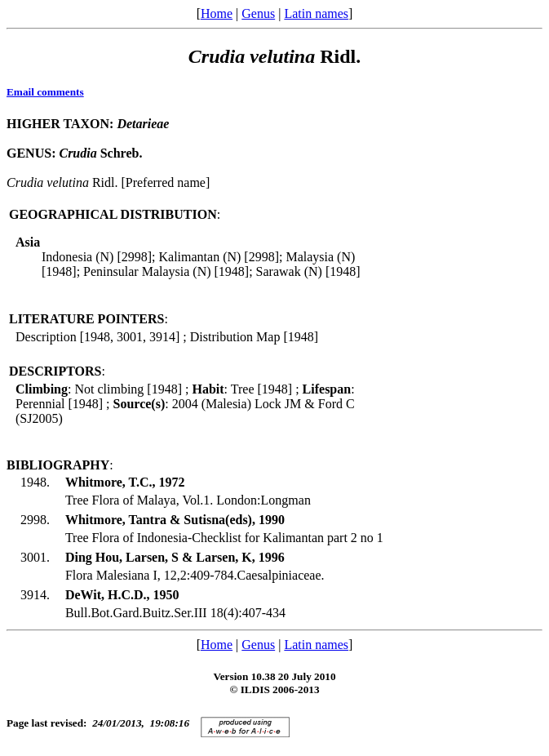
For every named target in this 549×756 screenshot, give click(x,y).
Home (217, 13)
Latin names (316, 13)
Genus (258, 13)
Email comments (45, 92)
